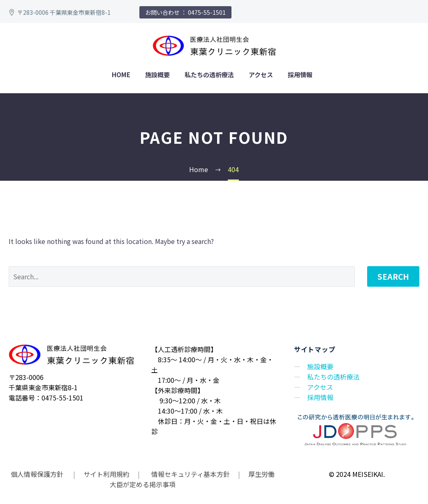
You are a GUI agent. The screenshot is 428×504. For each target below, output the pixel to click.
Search (393, 276)
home (121, 75)
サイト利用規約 (106, 474)
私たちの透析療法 (209, 75)
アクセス (261, 75)
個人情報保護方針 (38, 474)
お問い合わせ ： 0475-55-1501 (185, 12)
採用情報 (300, 75)
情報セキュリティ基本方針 (190, 474)
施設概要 (157, 75)
